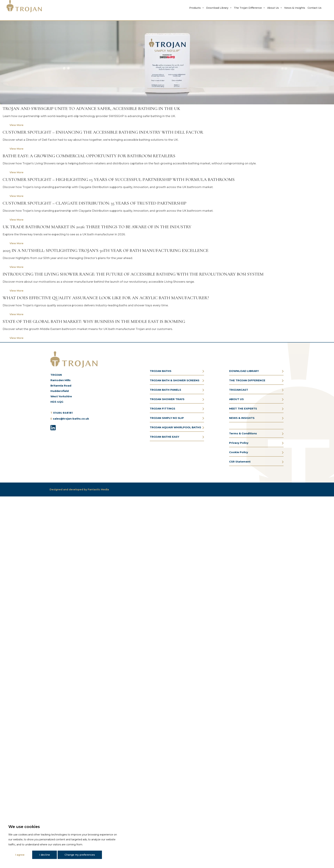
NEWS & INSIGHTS (242, 418)
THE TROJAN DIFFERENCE (247, 380)
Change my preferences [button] (80, 855)
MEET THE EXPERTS (243, 409)
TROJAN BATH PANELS (165, 390)
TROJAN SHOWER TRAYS (167, 399)
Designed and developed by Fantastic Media (79, 489)
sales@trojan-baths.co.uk (71, 419)
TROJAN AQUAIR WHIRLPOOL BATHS (175, 427)
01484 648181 (63, 413)
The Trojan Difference (248, 8)
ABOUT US (236, 399)
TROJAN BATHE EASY (164, 437)
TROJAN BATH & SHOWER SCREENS (175, 380)
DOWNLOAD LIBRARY (244, 371)
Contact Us (315, 8)
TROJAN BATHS (161, 371)
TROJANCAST (239, 390)
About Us (273, 8)
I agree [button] (20, 855)
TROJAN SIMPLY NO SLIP (167, 418)
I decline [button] (45, 855)
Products (195, 8)
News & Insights (295, 8)
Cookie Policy (239, 452)
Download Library (217, 8)
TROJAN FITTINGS (162, 409)
